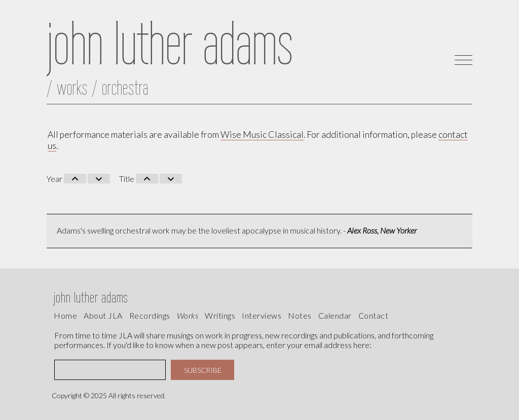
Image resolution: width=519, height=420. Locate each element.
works (188, 315)
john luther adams (91, 297)
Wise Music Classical (262, 134)
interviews (262, 315)
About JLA (103, 315)
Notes (300, 315)
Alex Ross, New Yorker (382, 230)
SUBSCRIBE (203, 370)
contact (374, 315)
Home (65, 315)
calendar (335, 315)
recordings (150, 315)
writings (220, 315)
